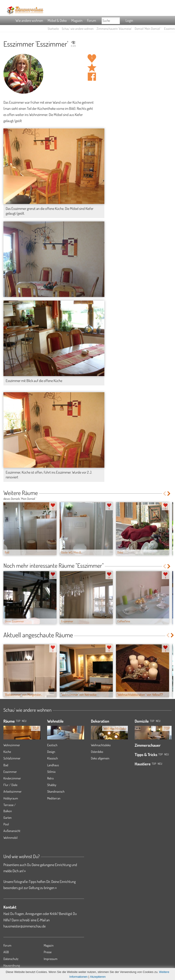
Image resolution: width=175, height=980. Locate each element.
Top (152, 721)
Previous (164, 494)
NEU (24, 721)
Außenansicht (12, 831)
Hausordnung (12, 965)
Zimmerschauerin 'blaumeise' (114, 29)
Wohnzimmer (12, 745)
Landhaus (53, 765)
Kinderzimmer (12, 778)
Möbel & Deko (57, 20)
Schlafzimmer (12, 758)
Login (129, 20)
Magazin (77, 20)
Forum (91, 20)
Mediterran (54, 798)
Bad (6, 765)
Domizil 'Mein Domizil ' (148, 29)
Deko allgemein (100, 758)
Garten (8, 818)
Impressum (51, 959)
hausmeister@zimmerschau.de (24, 926)
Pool (6, 824)
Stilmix (51, 772)
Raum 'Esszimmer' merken (92, 68)
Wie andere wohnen (29, 20)
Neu (158, 721)
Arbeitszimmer (13, 791)
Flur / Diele (10, 785)
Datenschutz (11, 959)
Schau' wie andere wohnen (78, 29)
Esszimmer (10, 772)
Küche (7, 752)
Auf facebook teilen (92, 77)
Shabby (52, 785)
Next (169, 494)
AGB (6, 952)
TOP (18, 721)
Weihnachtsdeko (101, 745)
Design (51, 752)
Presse (48, 952)
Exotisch (52, 745)
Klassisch (53, 758)
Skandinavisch (56, 791)
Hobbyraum (11, 798)
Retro (50, 778)
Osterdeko (97, 752)
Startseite (53, 29)
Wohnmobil (10, 838)
